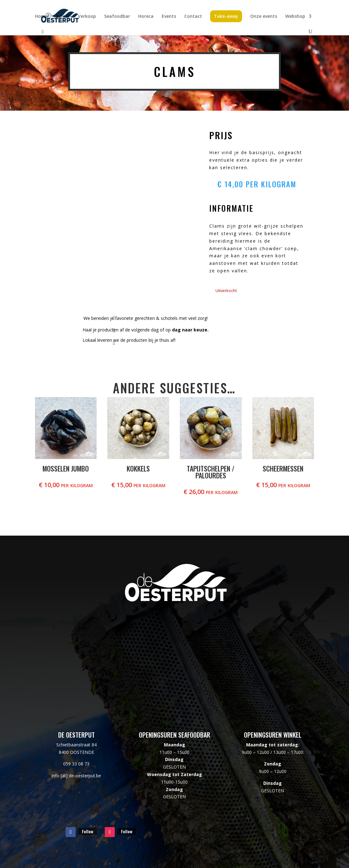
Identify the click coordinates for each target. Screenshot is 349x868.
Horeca (146, 17)
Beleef (63, 17)
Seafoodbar (117, 17)
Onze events (264, 17)
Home (41, 17)
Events (169, 17)
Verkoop (87, 17)
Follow (88, 831)
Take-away (226, 16)
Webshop (295, 17)
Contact (193, 17)
